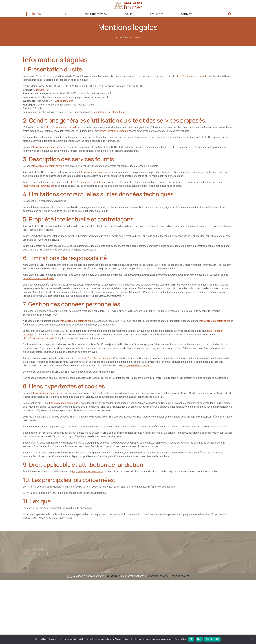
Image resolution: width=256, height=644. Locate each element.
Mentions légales (158, 579)
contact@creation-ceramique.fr (95, 93)
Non (199, 639)
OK (191, 639)
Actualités (157, 14)
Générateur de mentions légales (110, 112)
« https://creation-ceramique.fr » (61, 127)
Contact (186, 14)
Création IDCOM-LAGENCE (89, 579)
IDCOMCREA (42, 90)
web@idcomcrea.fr (65, 101)
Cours (129, 14)
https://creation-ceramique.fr (191, 76)
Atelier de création (96, 14)
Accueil (119, 32)
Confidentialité (181, 579)
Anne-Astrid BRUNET (132, 579)
